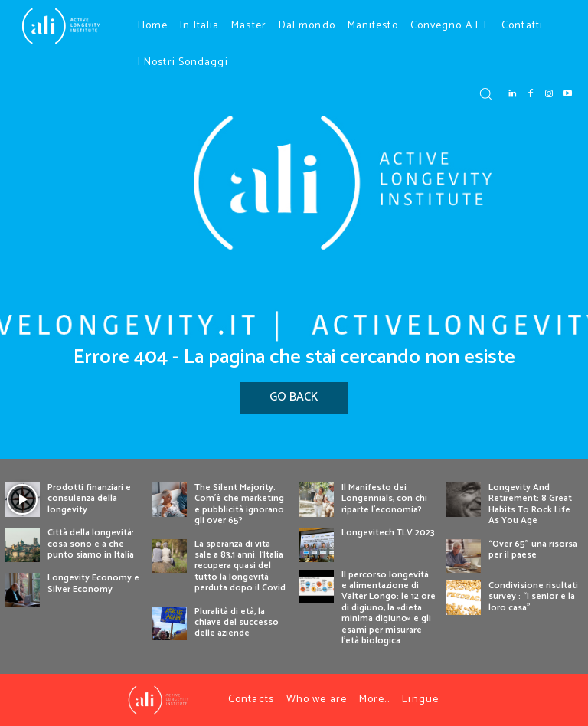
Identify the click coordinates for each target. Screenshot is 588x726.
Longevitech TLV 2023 (388, 533)
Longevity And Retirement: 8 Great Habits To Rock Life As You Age (530, 504)
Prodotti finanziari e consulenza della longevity (89, 499)
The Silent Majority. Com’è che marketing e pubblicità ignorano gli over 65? (239, 504)
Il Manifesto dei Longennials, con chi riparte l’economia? (384, 499)
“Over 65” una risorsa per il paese (533, 549)
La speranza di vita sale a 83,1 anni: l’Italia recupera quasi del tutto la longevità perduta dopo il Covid (240, 566)
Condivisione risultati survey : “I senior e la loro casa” (533, 597)
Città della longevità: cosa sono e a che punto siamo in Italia (91, 544)
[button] (485, 93)
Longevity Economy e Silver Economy (93, 583)
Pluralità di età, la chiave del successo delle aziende (237, 623)
